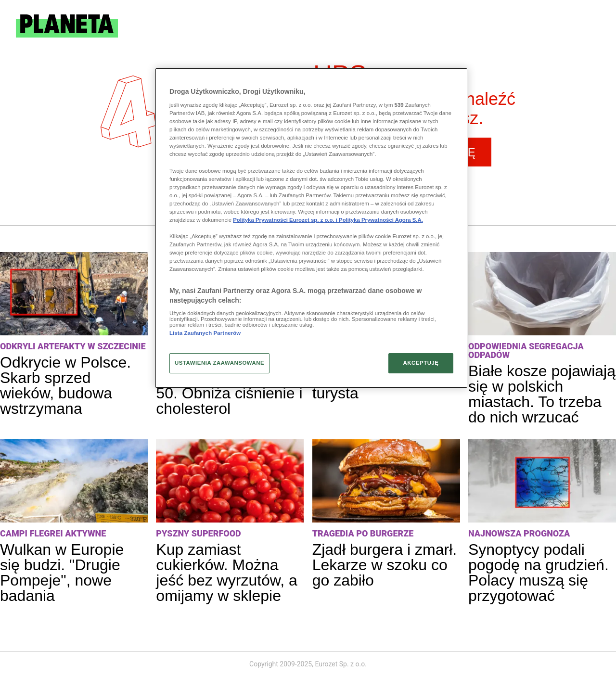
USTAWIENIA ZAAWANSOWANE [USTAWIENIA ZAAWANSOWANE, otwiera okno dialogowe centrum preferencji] (219, 363)
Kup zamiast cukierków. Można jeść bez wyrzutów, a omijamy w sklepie (226, 573)
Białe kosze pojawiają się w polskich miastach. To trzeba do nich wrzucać (542, 394)
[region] (311, 228)
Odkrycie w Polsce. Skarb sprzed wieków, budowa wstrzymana (65, 385)
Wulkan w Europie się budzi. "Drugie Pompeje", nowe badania (62, 573)
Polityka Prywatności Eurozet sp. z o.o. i (286, 220)
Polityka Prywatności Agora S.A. (381, 220)
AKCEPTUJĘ (421, 363)
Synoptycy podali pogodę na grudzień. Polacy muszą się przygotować (539, 573)
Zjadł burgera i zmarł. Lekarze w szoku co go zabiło (385, 565)
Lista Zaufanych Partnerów (205, 333)
